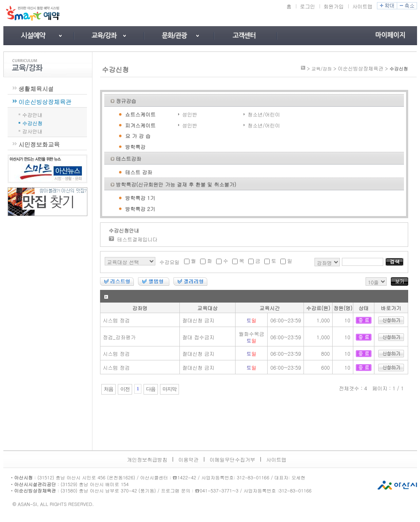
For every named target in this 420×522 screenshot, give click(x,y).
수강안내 (33, 114)
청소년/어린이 (264, 114)
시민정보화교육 (39, 144)
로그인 (308, 6)
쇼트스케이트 (141, 114)
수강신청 (33, 123)
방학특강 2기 (140, 209)
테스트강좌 (129, 158)
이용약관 (189, 459)
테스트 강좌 (139, 172)
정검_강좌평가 (119, 337)
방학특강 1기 (140, 198)
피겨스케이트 (141, 125)
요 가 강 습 (138, 136)
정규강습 (126, 101)
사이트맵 (363, 6)
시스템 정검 (117, 320)
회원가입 (334, 6)
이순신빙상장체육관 (45, 102)
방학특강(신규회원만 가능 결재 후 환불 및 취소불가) (176, 184)
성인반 (190, 114)
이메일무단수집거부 (233, 459)
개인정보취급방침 (147, 459)
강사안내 (33, 131)
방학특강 (135, 147)
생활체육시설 (36, 89)
